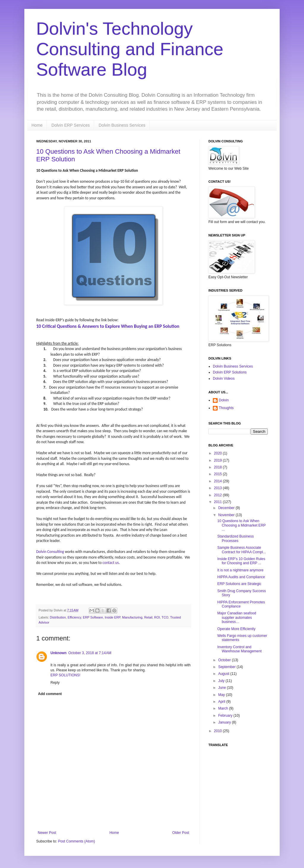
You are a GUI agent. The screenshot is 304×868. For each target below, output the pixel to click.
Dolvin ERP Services (71, 125)
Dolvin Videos (224, 379)
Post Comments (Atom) (76, 841)
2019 (218, 460)
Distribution (58, 617)
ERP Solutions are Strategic (239, 584)
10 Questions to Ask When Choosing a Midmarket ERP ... (242, 525)
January (225, 722)
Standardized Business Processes (236, 538)
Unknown (58, 653)
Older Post (181, 833)
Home (37, 125)
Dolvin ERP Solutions (230, 372)
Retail (148, 617)
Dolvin (224, 400)
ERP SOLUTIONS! (65, 675)
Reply (55, 683)
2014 (218, 481)
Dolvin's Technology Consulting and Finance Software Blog (130, 49)
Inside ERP (113, 617)
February (226, 716)
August (224, 674)
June (223, 688)
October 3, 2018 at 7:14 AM (90, 653)
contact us (111, 563)
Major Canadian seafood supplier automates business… (237, 617)
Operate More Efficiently (236, 629)
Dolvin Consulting (50, 552)
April (222, 702)
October (225, 660)
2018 (218, 467)
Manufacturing (132, 617)
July (222, 681)
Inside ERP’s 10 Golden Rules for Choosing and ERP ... (241, 561)
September (227, 667)
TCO (165, 617)
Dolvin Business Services (122, 125)
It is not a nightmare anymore (240, 570)
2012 (218, 495)
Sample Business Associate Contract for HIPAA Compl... (242, 550)
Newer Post (47, 833)
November (227, 515)
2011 (218, 502)
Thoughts (226, 408)
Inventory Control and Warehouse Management (239, 649)
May (222, 695)
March (224, 708)
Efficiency (74, 617)
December (227, 508)
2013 (218, 488)
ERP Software (93, 617)
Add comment (50, 694)
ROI (157, 617)
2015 (218, 474)
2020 (218, 453)
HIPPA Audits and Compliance (241, 577)
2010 (218, 731)
